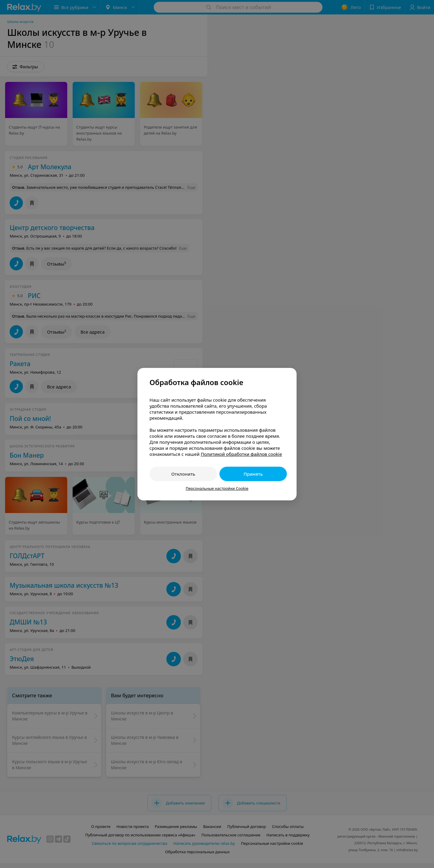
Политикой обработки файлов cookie (241, 454)
